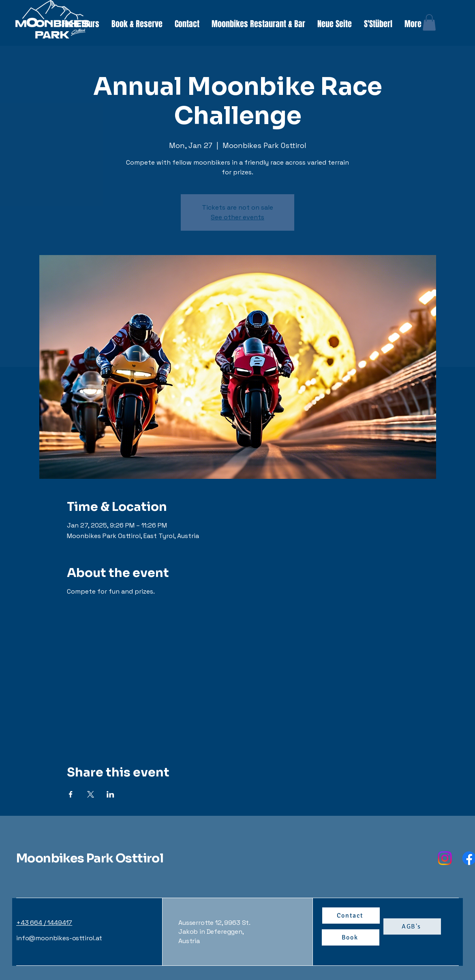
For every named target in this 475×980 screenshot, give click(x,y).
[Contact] (351, 916)
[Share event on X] (91, 794)
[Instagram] (445, 858)
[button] (80, 24)
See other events (237, 217)
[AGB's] (412, 926)
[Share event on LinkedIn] (110, 794)
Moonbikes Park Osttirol (90, 858)
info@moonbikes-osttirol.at (59, 938)
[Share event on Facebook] (71, 794)
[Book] (351, 937)
